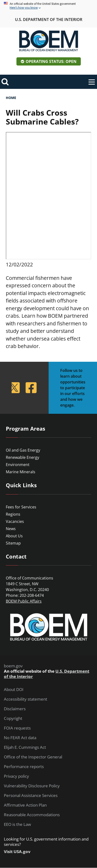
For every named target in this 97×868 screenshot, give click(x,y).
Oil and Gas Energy (23, 450)
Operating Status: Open (51, 61)
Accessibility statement (26, 699)
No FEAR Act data (20, 738)
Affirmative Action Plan (25, 805)
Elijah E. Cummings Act (25, 747)
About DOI (14, 690)
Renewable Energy (22, 457)
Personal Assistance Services (31, 796)
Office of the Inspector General (33, 757)
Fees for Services (21, 507)
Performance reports (24, 767)
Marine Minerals (21, 472)
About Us (14, 536)
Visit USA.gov (17, 852)
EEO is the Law (17, 824)
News (11, 529)
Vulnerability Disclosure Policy (32, 786)
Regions (13, 514)
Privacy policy (16, 776)
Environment (18, 465)
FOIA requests (17, 728)
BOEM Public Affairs (24, 601)
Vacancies (15, 521)
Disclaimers (15, 709)
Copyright (13, 718)
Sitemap (13, 543)
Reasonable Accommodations (32, 815)
